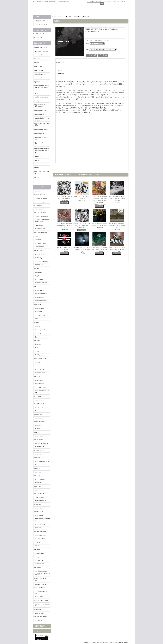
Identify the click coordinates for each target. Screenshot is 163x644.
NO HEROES (39, 209)
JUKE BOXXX (39, 487)
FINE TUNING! (40, 440)
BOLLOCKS (39, 377)
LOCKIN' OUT (39, 613)
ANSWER (38, 362)
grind (37, 93)
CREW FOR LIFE (40, 404)
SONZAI (38, 542)
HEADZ (38, 469)
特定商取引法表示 (40, 626)
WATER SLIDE (40, 564)
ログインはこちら (41, 24)
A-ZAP (37, 366)
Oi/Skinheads (39, 70)
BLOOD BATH (40, 369)
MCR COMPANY (40, 497)
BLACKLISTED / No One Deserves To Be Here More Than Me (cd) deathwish (99, 198)
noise (37, 164)
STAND (37, 546)
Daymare (38, 411)
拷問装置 (38, 341)
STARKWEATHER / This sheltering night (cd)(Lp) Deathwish (82, 249)
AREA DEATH (39, 247)
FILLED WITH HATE (41, 283)
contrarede (38, 396)
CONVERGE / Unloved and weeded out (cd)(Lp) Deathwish (64, 226)
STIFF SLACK (39, 550)
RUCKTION (39, 312)
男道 (37, 348)
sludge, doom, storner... (42, 97)
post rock (38, 82)
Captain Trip (39, 258)
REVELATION (39, 308)
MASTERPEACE (40, 229)
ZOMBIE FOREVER (41, 584)
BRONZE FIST (40, 384)
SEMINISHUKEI (40, 535)
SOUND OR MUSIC (41, 213)
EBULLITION (39, 279)
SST (36, 319)
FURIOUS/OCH (40, 447)
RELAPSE (38, 305)
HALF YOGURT (40, 458)
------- (37, 181)
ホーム (54, 17)
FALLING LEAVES (41, 436)
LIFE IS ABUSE (40, 297)
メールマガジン (39, 631)
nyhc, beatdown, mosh (41, 55)
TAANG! (38, 323)
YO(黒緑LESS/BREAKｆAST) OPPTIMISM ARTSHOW (42, 573)
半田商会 (38, 355)
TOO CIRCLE (39, 560)
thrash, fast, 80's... (40, 74)
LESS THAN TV (40, 490)
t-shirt (37, 168)
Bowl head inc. (39, 380)
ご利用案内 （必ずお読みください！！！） (99, 1)
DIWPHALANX (40, 418)
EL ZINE (38, 429)
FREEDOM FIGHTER (41, 443)
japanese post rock (40, 133)
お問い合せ (116, 1)
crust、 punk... (39, 66)
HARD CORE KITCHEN (42, 461)
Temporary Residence (41, 330)
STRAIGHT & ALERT (42, 600)
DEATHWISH (39, 265)
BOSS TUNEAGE (40, 251)
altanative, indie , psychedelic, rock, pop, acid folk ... (42, 88)
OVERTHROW (40, 508)
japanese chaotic (40, 114)
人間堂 (37, 351)
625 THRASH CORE (41, 233)
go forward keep (40, 202)
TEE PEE (38, 326)
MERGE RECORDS (41, 301)
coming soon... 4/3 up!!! (42, 47)
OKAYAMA (39, 191)
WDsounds (38, 568)
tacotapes (38, 557)
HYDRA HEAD (40, 290)
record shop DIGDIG (41, 198)
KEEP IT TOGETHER (41, 294)
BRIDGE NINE (40, 254)
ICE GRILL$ (39, 476)
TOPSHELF (39, 333)
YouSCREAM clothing (41, 216)
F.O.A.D (38, 287)
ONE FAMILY (39, 205)
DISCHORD (39, 272)
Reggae (37, 177)
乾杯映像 (38, 344)
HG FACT (38, 472)
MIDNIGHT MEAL (41, 501)
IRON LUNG (39, 597)
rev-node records (40, 225)
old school (38, 59)
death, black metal (40, 101)
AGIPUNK (38, 240)
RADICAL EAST (40, 524)
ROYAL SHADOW (41, 532)
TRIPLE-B (38, 609)
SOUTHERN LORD (41, 315)
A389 (37, 236)
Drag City (38, 276)
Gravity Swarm (39, 451)
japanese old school (41, 110)
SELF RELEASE (40, 588)
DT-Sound (38, 425)
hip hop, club (39, 156)
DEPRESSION (39, 415)
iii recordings (39, 620)
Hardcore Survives (40, 465)
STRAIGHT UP (40, 553)
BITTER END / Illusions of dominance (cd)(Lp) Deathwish (117, 226)
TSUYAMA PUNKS (41, 195)
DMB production (40, 422)
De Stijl (37, 269)
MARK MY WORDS (41, 617)
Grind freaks (39, 454)
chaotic (37, 63)
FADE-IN (38, 433)
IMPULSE (38, 483)
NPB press (38, 505)
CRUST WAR (39, 407)
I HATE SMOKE (40, 479)
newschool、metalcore (42, 51)
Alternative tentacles (41, 243)
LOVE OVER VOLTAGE (42, 494)
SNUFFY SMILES (40, 539)
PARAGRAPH (39, 512)
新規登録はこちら (41, 21)
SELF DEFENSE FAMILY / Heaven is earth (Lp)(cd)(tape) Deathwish (117, 198)
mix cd (37, 160)
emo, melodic (39, 78)
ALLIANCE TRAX (41, 359)
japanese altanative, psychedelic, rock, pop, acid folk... (42, 151)
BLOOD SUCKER (40, 373)
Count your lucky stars (41, 261)
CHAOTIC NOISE (40, 387)
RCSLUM (38, 528)
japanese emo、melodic (42, 130)
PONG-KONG (39, 515)
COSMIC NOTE (40, 400)
